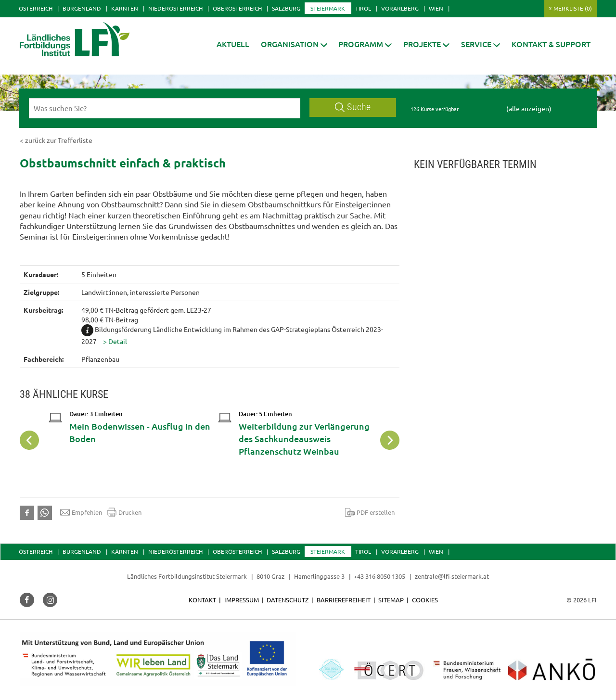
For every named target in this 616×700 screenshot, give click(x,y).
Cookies (425, 600)
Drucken (124, 512)
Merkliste (573, 8)
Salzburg (286, 8)
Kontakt (202, 600)
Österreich (36, 8)
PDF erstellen (370, 512)
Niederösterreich (175, 8)
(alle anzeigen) (529, 108)
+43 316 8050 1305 (379, 576)
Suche (353, 107)
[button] (294, 44)
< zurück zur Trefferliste (56, 140)
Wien (436, 8)
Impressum (242, 600)
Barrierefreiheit (344, 600)
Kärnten (125, 8)
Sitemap (391, 600)
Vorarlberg (400, 8)
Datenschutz (288, 600)
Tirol (363, 8)
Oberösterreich (237, 8)
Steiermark (328, 8)
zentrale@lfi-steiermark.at (452, 576)
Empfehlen (81, 512)
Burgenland (82, 8)
